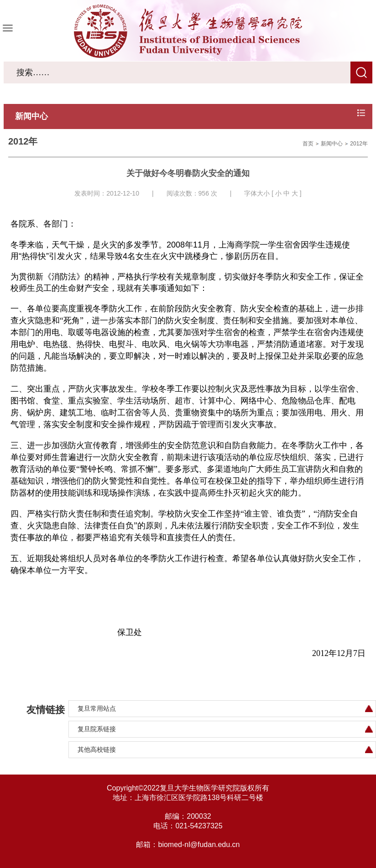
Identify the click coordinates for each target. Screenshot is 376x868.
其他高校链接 (97, 749)
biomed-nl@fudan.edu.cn (199, 845)
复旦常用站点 (97, 708)
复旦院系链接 (97, 729)
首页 (308, 144)
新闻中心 (332, 144)
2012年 (359, 144)
